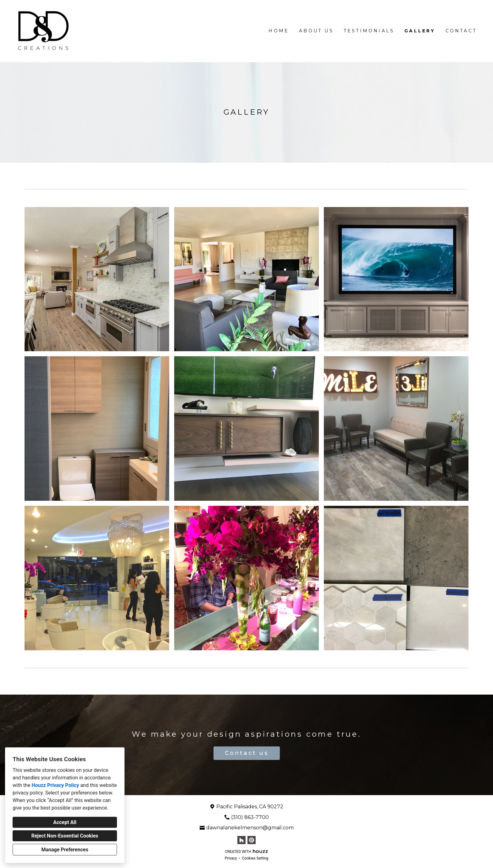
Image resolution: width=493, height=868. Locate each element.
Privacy (231, 858)
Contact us (247, 753)
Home (279, 31)
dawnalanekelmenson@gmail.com (250, 828)
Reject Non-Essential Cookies (65, 836)
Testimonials (369, 31)
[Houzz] (241, 840)
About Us (316, 31)
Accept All (65, 822)
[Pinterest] (252, 840)
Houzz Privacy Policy (55, 785)
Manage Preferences (65, 850)
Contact (461, 31)
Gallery (420, 31)
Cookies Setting (255, 858)
